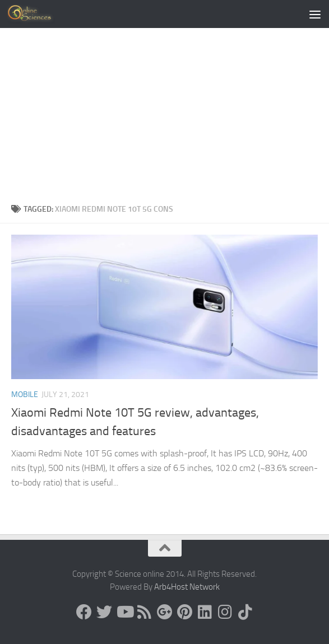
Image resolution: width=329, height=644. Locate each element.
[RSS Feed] (145, 612)
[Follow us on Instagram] (225, 612)
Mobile (25, 395)
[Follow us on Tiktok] (245, 612)
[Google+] (165, 612)
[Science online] (84, 612)
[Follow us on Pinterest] (185, 612)
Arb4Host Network (187, 587)
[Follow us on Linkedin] (205, 612)
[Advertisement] (164, 119)
